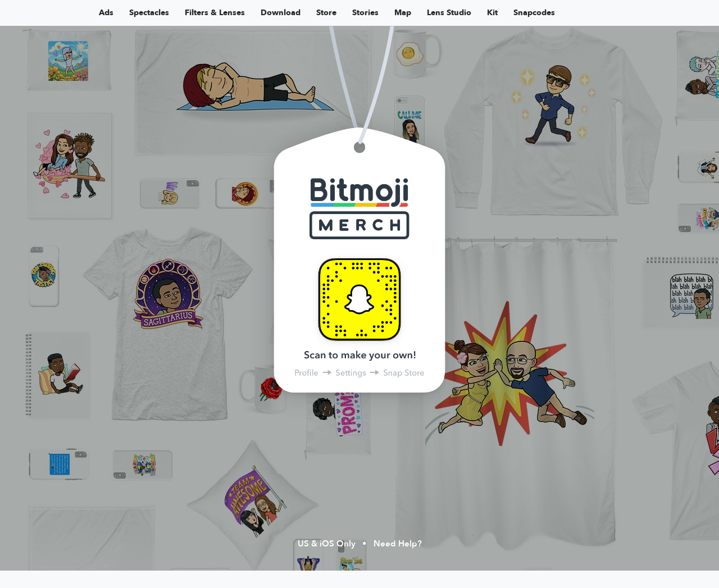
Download (281, 13)
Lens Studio (449, 13)
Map (403, 13)
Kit (492, 13)
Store (326, 13)
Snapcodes (534, 13)
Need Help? (398, 544)
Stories (365, 13)
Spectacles (149, 13)
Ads (106, 13)
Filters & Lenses (215, 13)
